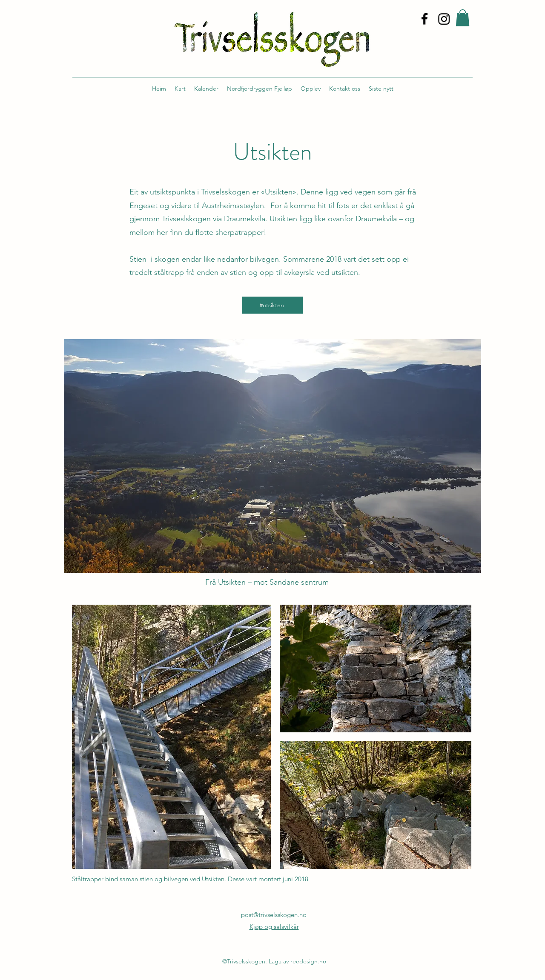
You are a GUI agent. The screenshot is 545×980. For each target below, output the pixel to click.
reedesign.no (308, 961)
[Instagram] (444, 19)
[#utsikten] (272, 305)
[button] (463, 18)
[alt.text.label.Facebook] (425, 19)
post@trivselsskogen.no (274, 915)
